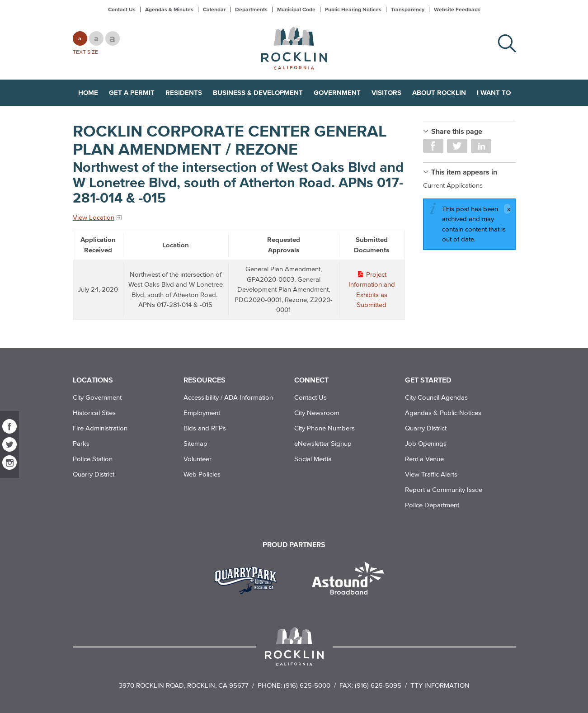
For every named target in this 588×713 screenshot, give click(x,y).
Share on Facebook (433, 146)
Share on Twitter (457, 146)
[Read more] (249, 579)
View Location (94, 217)
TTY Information (440, 685)
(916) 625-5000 (307, 685)
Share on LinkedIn (481, 146)
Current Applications (453, 185)
